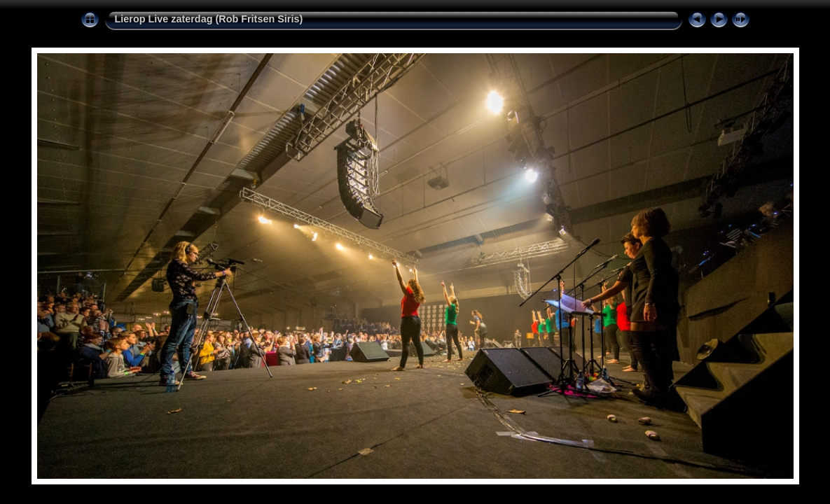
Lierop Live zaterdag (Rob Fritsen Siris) (209, 19)
